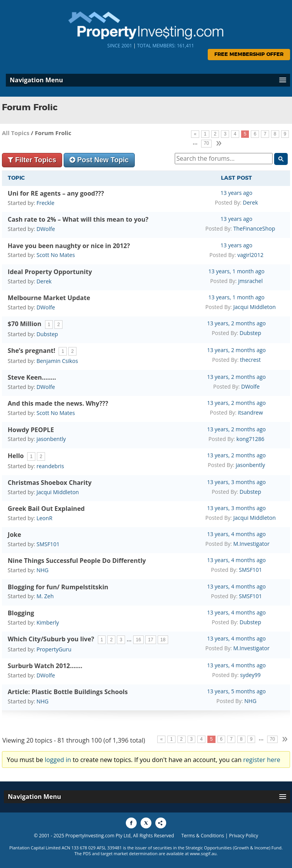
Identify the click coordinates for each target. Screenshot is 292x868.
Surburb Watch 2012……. (45, 666)
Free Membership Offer (249, 55)
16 (138, 640)
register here (262, 760)
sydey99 (250, 675)
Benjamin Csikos (57, 361)
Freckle (45, 203)
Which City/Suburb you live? (51, 639)
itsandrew (251, 412)
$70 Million (25, 324)
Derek (250, 202)
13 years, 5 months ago (236, 691)
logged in (58, 760)
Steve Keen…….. (32, 377)
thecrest (250, 360)
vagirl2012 (250, 255)
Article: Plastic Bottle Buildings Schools (68, 692)
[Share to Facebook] (131, 823)
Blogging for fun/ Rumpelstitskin (58, 587)
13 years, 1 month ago (237, 271)
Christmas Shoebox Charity (50, 483)
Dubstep (47, 334)
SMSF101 (48, 544)
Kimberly (48, 622)
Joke (15, 535)
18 (163, 640)
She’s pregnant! (31, 351)
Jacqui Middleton (255, 307)
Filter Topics (32, 160)
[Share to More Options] (161, 823)
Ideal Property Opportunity (50, 272)
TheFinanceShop (254, 228)
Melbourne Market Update (49, 298)
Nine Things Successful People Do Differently (77, 561)
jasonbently (51, 439)
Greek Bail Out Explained (46, 509)
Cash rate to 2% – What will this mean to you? (78, 219)
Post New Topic (99, 160)
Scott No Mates (56, 255)
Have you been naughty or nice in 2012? (69, 246)
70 (206, 143)
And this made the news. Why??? (58, 403)
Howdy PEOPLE (31, 430)
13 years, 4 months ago (236, 534)
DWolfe (46, 229)
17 (150, 640)
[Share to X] (146, 823)
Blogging (21, 613)
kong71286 (250, 439)
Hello (16, 456)
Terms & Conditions (203, 836)
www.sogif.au (203, 853)
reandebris (50, 466)
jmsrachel (250, 281)
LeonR (44, 518)
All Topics (16, 133)
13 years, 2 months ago (236, 323)
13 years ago (236, 193)
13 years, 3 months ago (236, 482)
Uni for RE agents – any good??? (56, 193)
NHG (43, 570)
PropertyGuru (54, 649)
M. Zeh (45, 596)
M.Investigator (251, 544)
